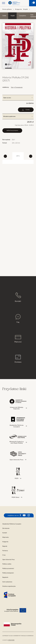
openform (11, 640)
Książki (26, 9)
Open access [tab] (18, 98)
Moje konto (6, 537)
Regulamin (5, 577)
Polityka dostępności (8, 573)
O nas (4, 555)
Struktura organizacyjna (9, 586)
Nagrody (5, 546)
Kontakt (18, 297)
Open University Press (9, 560)
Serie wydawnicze (7, 582)
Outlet (4, 16)
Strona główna (7, 9)
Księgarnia (18, 9)
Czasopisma (22, 16)
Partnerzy (5, 551)
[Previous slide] (5, 156)
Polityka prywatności (8, 568)
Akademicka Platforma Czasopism (12, 524)
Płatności (18, 339)
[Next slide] (31, 156)
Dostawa (18, 359)
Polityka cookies (7, 564)
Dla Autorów (6, 528)
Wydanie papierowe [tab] (18, 116)
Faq (18, 319)
